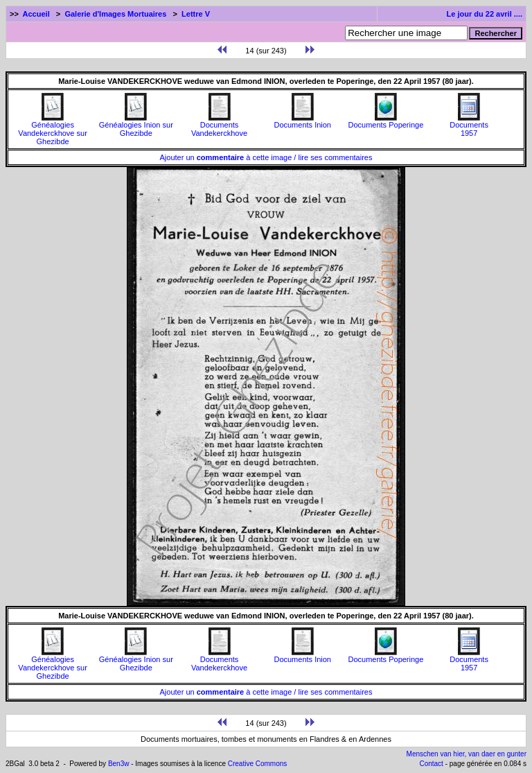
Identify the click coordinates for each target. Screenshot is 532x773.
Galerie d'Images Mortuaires (115, 14)
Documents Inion (302, 121)
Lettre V (196, 14)
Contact (431, 764)
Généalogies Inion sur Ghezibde (136, 125)
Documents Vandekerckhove (219, 125)
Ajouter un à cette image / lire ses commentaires (266, 157)
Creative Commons (258, 764)
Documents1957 (469, 125)
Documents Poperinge (385, 121)
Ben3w (119, 764)
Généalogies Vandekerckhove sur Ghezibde (52, 130)
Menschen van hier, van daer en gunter (467, 754)
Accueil (36, 14)
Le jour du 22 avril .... (485, 14)
